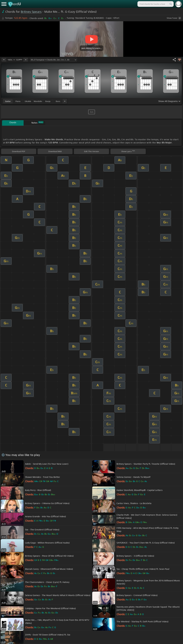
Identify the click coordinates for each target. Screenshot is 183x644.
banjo (48, 101)
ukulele (28, 101)
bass (58, 101)
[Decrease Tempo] (4, 60)
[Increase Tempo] (26, 60)
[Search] (171, 4)
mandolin (38, 101)
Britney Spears (31, 12)
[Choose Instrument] (65, 101)
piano (18, 101)
